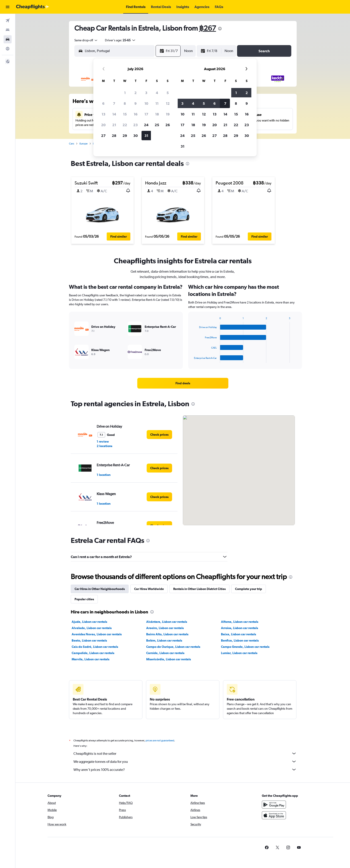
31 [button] (146, 136)
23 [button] (135, 125)
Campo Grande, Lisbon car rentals (245, 647)
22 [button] (125, 125)
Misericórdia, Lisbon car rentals (169, 659)
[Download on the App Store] (274, 815)
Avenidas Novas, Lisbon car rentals (97, 634)
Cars (72, 144)
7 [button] (114, 103)
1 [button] (125, 93)
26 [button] (168, 125)
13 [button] (103, 114)
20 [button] (103, 125)
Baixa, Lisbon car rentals (239, 634)
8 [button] (125, 103)
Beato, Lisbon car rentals (89, 640)
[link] (183, 383)
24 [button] (146, 125)
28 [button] (114, 136)
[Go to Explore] (8, 49)
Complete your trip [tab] (249, 589)
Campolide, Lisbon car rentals (93, 653)
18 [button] (157, 114)
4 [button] (157, 93)
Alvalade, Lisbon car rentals (92, 628)
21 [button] (114, 125)
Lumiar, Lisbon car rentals (239, 653)
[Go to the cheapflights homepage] (33, 7)
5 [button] (168, 93)
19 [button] (168, 114)
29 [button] (125, 136)
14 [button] (114, 114)
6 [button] (103, 103)
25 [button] (157, 125)
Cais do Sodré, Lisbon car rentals (95, 647)
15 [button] (125, 114)
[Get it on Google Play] (274, 805)
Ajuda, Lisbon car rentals (89, 622)
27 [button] (103, 136)
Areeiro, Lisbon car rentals (165, 628)
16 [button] (136, 114)
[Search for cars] (8, 39)
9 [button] (135, 103)
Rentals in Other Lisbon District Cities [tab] (199, 589)
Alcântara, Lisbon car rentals (167, 622)
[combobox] (86, 40)
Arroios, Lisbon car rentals (240, 628)
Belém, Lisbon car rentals (164, 640)
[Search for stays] (8, 30)
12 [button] (168, 103)
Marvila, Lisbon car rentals (91, 659)
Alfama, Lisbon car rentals (240, 622)
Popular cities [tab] (84, 599)
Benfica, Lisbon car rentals (240, 640)
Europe (83, 144)
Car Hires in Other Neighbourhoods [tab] (100, 589)
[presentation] (220, 29)
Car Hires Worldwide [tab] (149, 589)
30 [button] (135, 136)
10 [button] (146, 103)
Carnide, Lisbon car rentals (165, 653)
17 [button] (146, 114)
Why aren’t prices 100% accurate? (185, 770)
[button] (8, 7)
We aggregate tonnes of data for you (185, 761)
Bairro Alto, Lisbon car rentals (167, 634)
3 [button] (146, 93)
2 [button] (135, 93)
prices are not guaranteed (160, 740)
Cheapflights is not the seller (185, 753)
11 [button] (157, 103)
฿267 (208, 28)
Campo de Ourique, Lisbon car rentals (173, 647)
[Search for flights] (8, 21)
